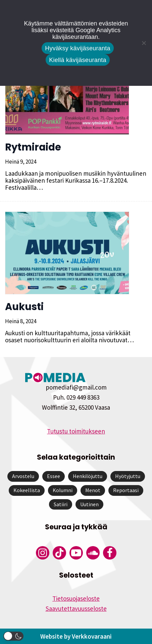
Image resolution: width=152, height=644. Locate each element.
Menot (93, 490)
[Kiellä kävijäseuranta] (144, 43)
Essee (54, 476)
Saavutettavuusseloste (76, 608)
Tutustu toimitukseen (76, 431)
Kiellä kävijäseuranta (78, 60)
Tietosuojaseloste (76, 598)
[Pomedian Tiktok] (59, 553)
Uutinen (89, 504)
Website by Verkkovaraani (76, 636)
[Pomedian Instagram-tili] (43, 553)
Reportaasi (126, 490)
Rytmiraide (33, 147)
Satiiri (61, 504)
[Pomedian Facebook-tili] (110, 553)
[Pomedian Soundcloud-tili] (93, 553)
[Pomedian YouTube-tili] (76, 553)
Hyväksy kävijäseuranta (78, 48)
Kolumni (63, 490)
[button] (13, 636)
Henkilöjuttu (88, 476)
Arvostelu (23, 476)
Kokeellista (27, 490)
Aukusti (24, 307)
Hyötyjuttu (128, 476)
